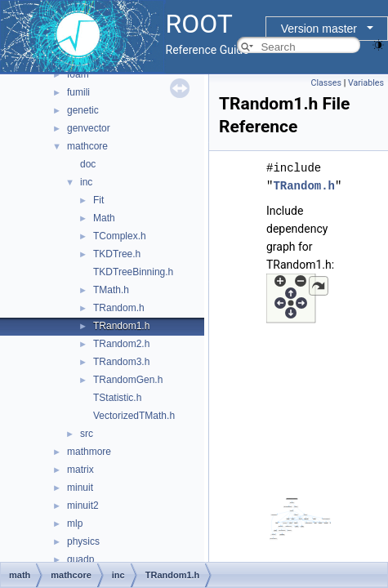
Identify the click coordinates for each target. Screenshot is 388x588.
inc (86, 182)
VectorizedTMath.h (134, 416)
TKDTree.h (117, 254)
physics (83, 541)
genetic (83, 110)
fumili (78, 92)
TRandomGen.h (128, 380)
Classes (326, 83)
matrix (80, 470)
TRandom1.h (121, 326)
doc (88, 164)
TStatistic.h (117, 398)
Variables (366, 83)
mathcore (87, 146)
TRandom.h (119, 308)
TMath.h (111, 290)
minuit (80, 488)
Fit (98, 200)
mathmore (89, 452)
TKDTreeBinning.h (133, 272)
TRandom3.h (121, 362)
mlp (75, 523)
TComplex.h (120, 236)
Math (104, 218)
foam (78, 74)
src (87, 434)
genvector (89, 128)
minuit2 (83, 506)
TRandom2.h (121, 344)
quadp (80, 559)
